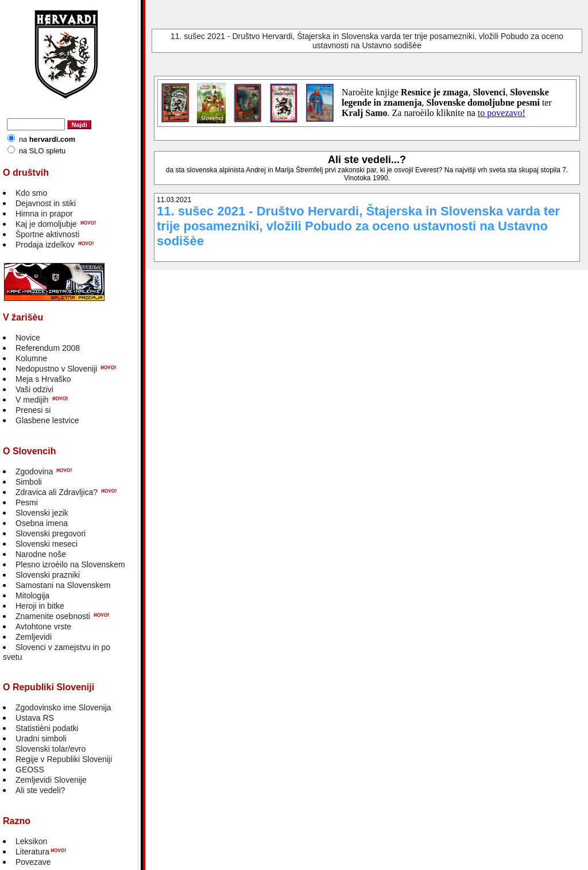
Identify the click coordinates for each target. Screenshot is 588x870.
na (47, 139)
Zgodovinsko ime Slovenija (63, 707)
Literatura (32, 852)
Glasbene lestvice (47, 420)
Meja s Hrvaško (43, 379)
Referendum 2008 (48, 348)
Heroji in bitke (40, 606)
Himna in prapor (44, 214)
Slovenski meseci (47, 544)
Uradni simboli (41, 738)
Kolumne (31, 358)
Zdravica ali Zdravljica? (57, 492)
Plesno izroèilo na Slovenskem (70, 564)
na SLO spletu (42, 151)
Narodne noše (41, 554)
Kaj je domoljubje (46, 224)
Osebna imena (42, 523)
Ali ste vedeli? (40, 790)
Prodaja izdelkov (45, 245)
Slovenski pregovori (51, 533)
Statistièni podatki (47, 728)
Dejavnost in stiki (46, 203)
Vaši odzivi (34, 389)
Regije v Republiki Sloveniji (64, 759)
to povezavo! (502, 113)
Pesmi (27, 502)
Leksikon (31, 841)
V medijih (32, 400)
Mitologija (32, 596)
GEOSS (30, 770)
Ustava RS (35, 718)
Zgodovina (34, 471)
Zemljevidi (34, 637)
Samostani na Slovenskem (63, 585)
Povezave (33, 862)
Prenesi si (33, 410)
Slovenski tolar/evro (51, 749)
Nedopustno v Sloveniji (56, 369)
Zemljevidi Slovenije (51, 780)
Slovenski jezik (42, 513)
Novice (28, 338)
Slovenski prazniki (48, 575)
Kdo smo (31, 193)
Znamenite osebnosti (53, 616)
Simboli (29, 482)
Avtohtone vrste (43, 627)
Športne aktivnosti (47, 234)
